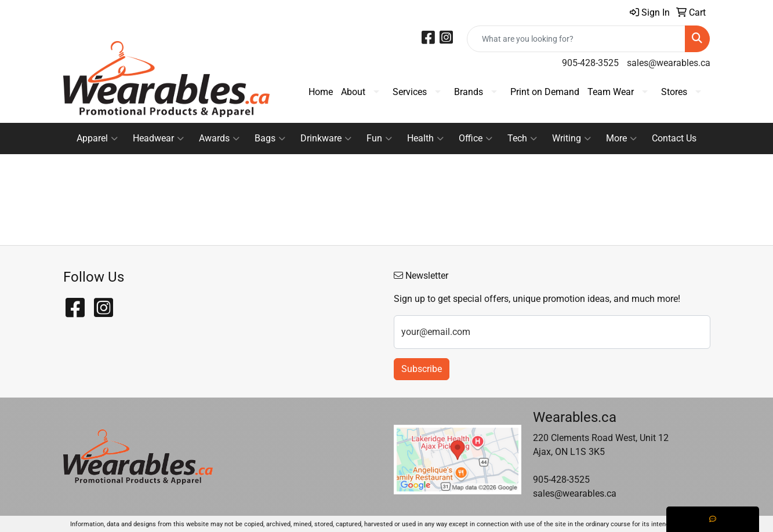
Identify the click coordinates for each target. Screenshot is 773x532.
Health (425, 139)
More (621, 139)
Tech (522, 139)
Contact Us (674, 138)
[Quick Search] (576, 39)
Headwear (158, 139)
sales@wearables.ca (669, 63)
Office (476, 139)
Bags (270, 139)
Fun (379, 139)
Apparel (97, 139)
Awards (219, 139)
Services (410, 92)
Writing (571, 139)
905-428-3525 (590, 63)
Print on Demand (545, 92)
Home (321, 92)
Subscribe (422, 369)
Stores (674, 92)
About (353, 92)
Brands (469, 92)
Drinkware (326, 139)
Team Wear (611, 92)
